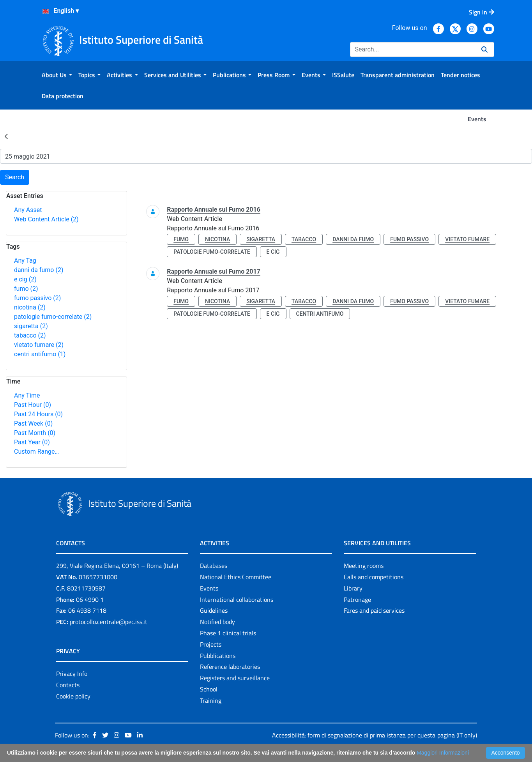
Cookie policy (73, 696)
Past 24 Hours (38, 414)
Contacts (68, 685)
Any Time (27, 395)
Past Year (32, 442)
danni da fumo (39, 270)
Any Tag (25, 261)
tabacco (30, 335)
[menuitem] (57, 75)
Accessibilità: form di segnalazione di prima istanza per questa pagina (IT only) (375, 735)
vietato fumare (39, 345)
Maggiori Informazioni (443, 753)
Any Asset (28, 210)
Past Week (33, 423)
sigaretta (31, 326)
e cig (25, 279)
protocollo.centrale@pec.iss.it (109, 622)
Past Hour (33, 405)
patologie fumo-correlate (53, 317)
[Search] (413, 50)
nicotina (30, 307)
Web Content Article (46, 219)
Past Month (35, 433)
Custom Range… (36, 452)
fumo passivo (37, 298)
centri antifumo (40, 354)
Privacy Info (72, 674)
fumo (26, 289)
